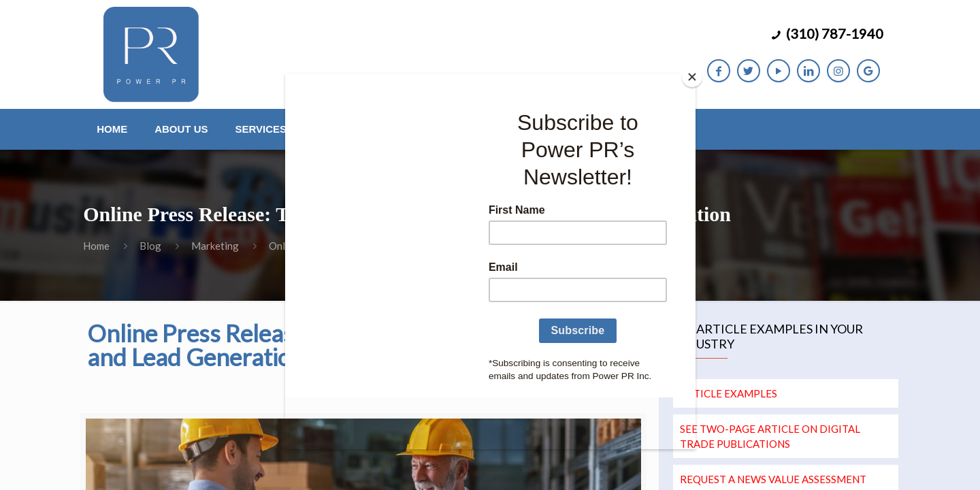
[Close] (692, 77)
